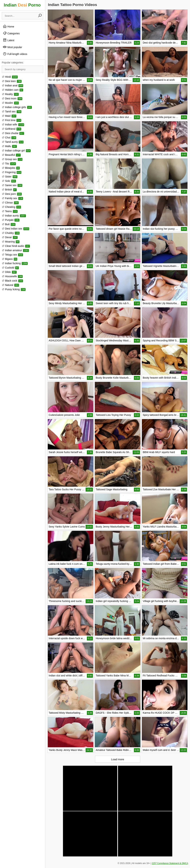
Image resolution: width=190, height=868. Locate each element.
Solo (9, 181)
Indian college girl (16, 151)
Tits (9, 164)
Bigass (9, 259)
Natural (10, 285)
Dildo (9, 272)
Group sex (12, 159)
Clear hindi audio (16, 246)
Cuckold (10, 268)
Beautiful (11, 155)
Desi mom (12, 98)
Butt (9, 224)
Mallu (9, 146)
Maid (9, 116)
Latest (9, 40)
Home (8, 26)
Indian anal (12, 85)
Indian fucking (15, 263)
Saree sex (12, 185)
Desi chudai (13, 133)
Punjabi (11, 220)
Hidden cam (12, 90)
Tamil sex (12, 112)
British (9, 190)
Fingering (12, 172)
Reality (10, 94)
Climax (10, 203)
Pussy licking (14, 289)
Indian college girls (17, 107)
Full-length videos (15, 54)
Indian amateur (15, 250)
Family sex (12, 198)
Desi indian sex (15, 229)
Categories (11, 33)
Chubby (11, 233)
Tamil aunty (13, 142)
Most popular (12, 47)
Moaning (11, 242)
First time (11, 120)
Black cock (12, 281)
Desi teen (12, 81)
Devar (10, 237)
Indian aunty (14, 216)
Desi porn (12, 194)
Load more (118, 759)
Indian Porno (22, 5)
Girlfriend (11, 129)
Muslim (10, 103)
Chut (9, 138)
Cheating (11, 207)
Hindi (10, 77)
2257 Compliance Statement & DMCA (170, 863)
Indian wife (13, 125)
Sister (10, 177)
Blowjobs (11, 168)
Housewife (12, 276)
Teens (10, 211)
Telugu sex (12, 255)
